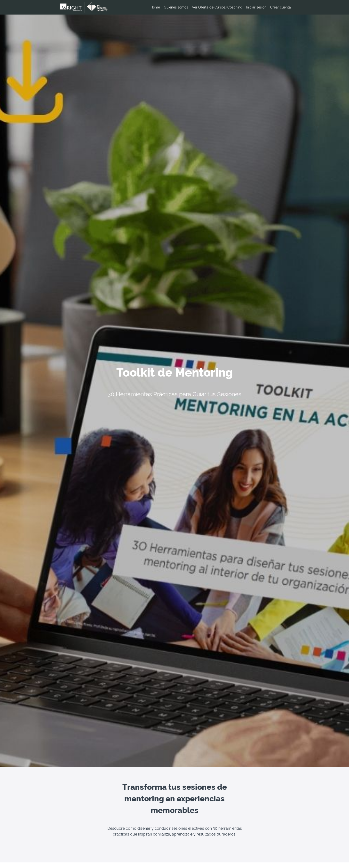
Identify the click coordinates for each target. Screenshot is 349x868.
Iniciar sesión (256, 7)
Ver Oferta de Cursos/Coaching (217, 7)
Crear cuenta (281, 7)
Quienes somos (176, 7)
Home (155, 7)
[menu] (219, 7)
